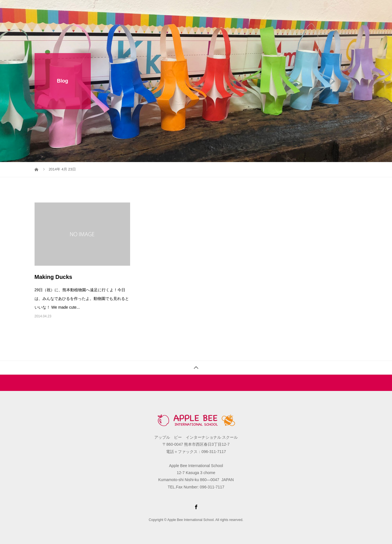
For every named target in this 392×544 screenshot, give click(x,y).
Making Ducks (53, 277)
